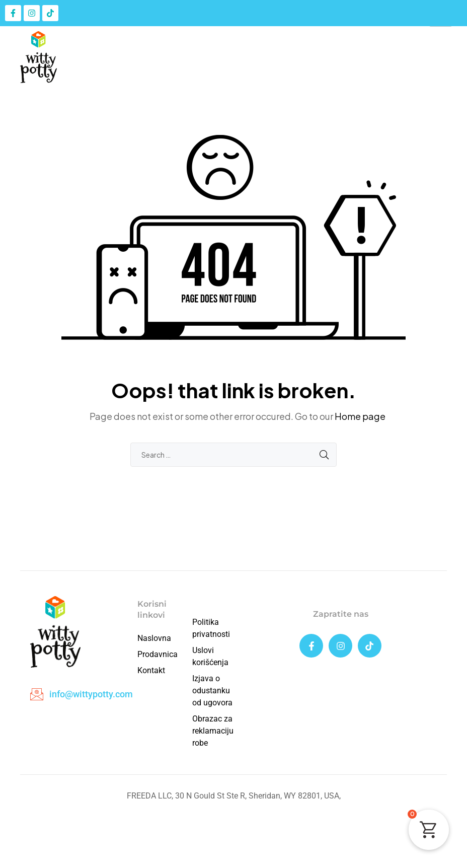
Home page (360, 416)
